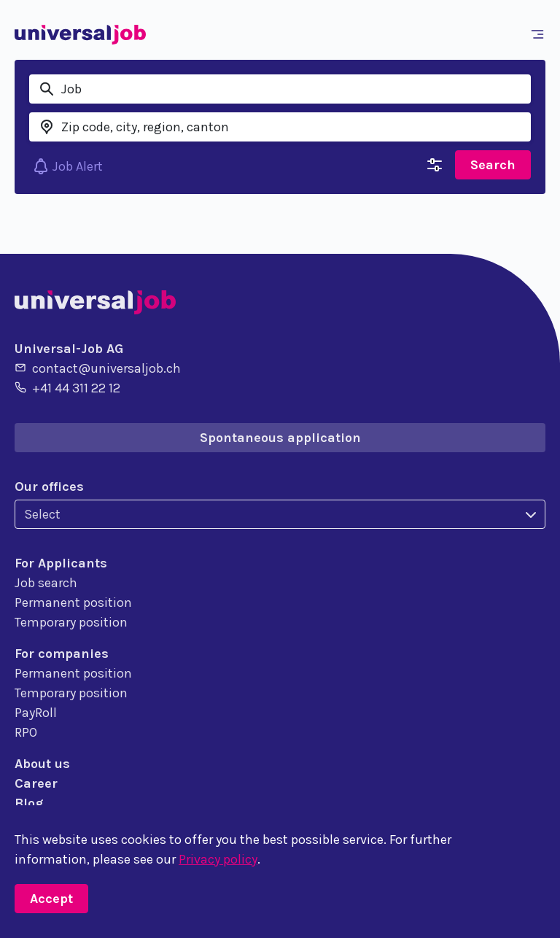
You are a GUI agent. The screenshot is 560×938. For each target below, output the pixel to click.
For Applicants (61, 563)
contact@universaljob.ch (98, 368)
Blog (29, 803)
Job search (46, 583)
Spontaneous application (280, 438)
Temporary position (71, 622)
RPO (26, 732)
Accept (51, 899)
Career (36, 783)
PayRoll (36, 713)
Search (493, 165)
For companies (62, 654)
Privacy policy (218, 859)
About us (42, 764)
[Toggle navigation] (540, 34)
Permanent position (73, 602)
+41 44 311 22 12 (67, 387)
